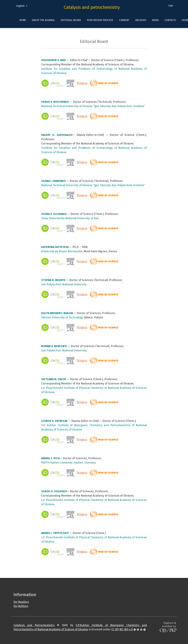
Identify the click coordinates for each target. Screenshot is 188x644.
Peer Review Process (100, 20)
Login (171, 6)
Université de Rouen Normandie (62, 251)
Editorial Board (71, 20)
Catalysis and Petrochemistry (34, 625)
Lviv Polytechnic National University (64, 284)
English (23, 6)
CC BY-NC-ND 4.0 (122, 629)
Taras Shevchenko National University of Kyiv (70, 218)
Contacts (170, 20)
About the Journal (43, 20)
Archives (141, 20)
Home (23, 20)
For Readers (21, 602)
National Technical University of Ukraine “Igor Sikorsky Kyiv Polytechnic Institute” (93, 106)
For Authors (21, 606)
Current (124, 20)
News (155, 20)
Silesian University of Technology (62, 317)
